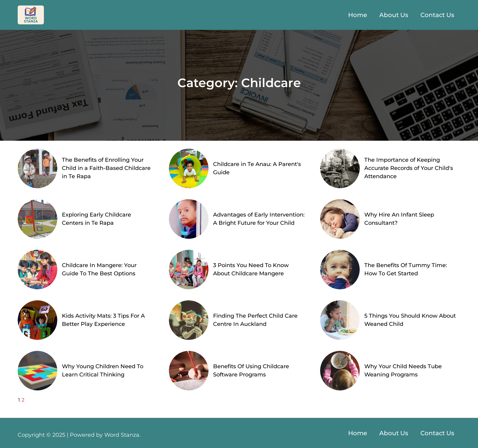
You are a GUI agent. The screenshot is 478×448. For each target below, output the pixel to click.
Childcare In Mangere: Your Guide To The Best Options (99, 269)
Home (358, 15)
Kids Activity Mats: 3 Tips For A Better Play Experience (103, 320)
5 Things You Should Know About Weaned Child (410, 320)
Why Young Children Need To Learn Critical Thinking (103, 370)
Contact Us (437, 15)
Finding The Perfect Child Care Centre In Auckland (255, 320)
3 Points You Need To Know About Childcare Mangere (251, 269)
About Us (394, 15)
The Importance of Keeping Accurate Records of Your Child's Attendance (409, 168)
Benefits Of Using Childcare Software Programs (251, 370)
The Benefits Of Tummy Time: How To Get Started (406, 269)
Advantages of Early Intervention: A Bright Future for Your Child (259, 219)
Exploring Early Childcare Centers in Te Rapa (96, 219)
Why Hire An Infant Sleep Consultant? (399, 219)
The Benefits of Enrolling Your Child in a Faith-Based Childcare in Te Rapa (106, 168)
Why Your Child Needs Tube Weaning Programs (403, 370)
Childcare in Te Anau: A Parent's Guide (257, 168)
